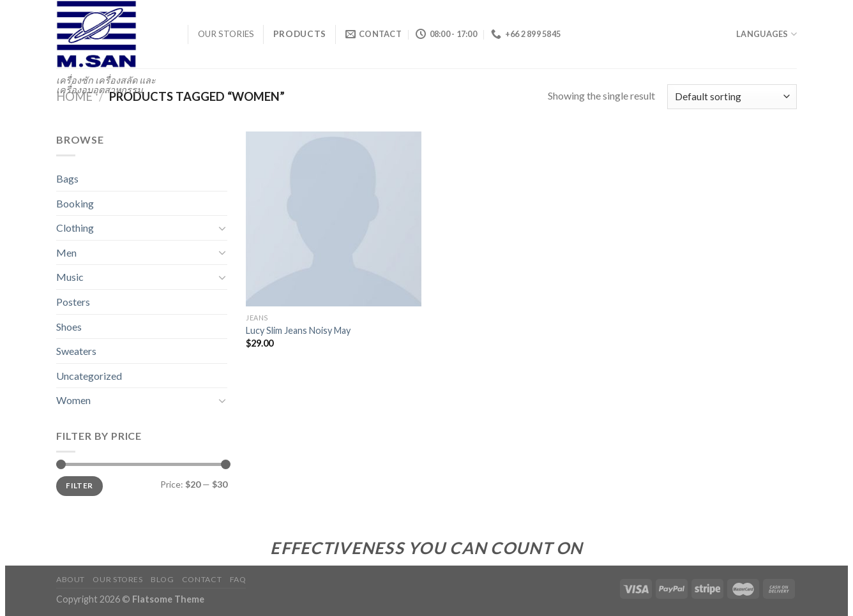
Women (73, 400)
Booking (75, 203)
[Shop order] (732, 97)
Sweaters (76, 351)
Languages (766, 34)
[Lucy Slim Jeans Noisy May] (334, 219)
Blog (162, 579)
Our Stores (117, 579)
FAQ (238, 579)
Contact (202, 579)
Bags (67, 178)
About (71, 579)
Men (66, 252)
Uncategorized (89, 376)
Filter (79, 485)
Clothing (75, 228)
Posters (73, 302)
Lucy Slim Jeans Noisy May (298, 330)
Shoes (69, 327)
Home (74, 96)
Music (70, 277)
